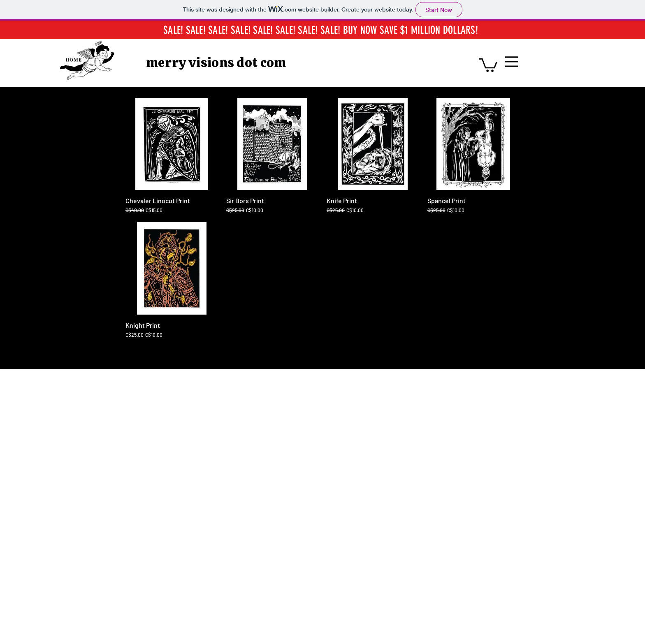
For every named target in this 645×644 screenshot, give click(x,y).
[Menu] (512, 61)
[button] (488, 64)
